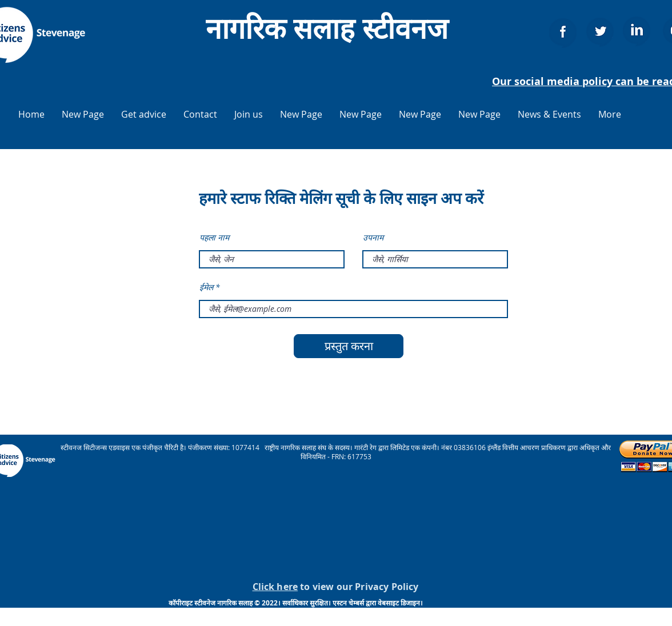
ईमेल (206, 287)
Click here (275, 587)
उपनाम (373, 238)
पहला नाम (214, 238)
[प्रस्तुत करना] (349, 346)
